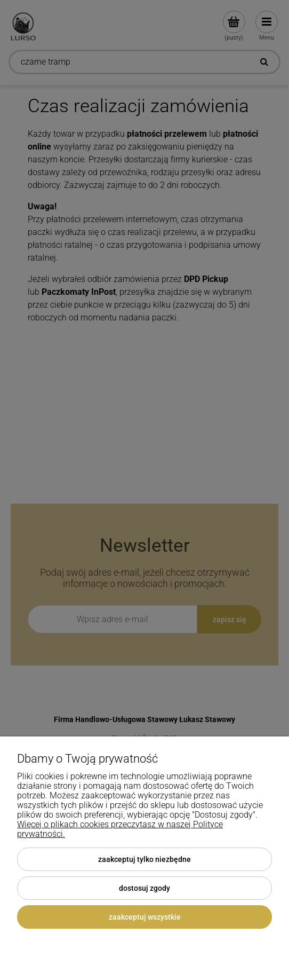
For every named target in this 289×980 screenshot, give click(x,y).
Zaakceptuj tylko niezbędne (144, 859)
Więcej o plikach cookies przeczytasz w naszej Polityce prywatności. (120, 829)
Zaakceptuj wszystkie (145, 917)
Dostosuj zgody (144, 888)
